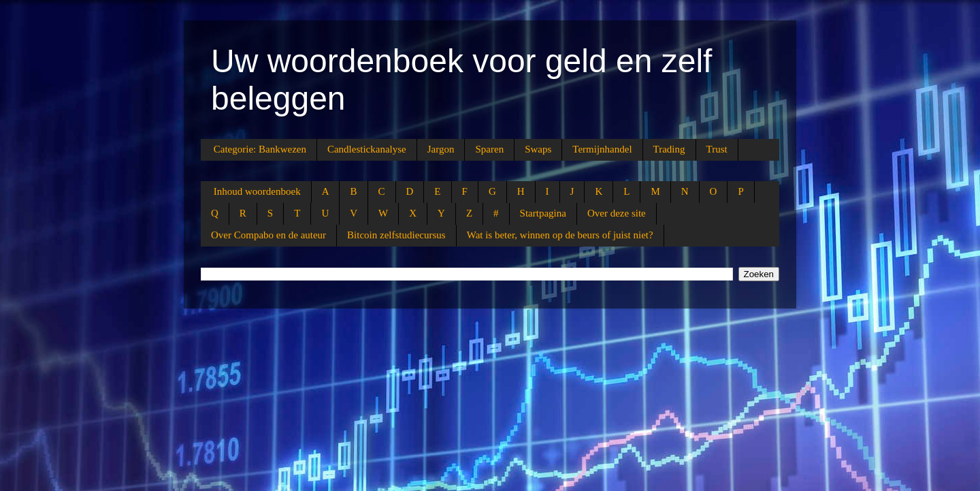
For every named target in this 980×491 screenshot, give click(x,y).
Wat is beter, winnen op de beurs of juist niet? (560, 235)
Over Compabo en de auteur (268, 235)
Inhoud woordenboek (257, 191)
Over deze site (617, 213)
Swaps (538, 149)
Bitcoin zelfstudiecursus (396, 235)
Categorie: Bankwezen (260, 149)
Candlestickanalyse (367, 149)
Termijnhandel (602, 149)
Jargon (441, 149)
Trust (717, 149)
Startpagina (543, 213)
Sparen (489, 149)
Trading (669, 149)
